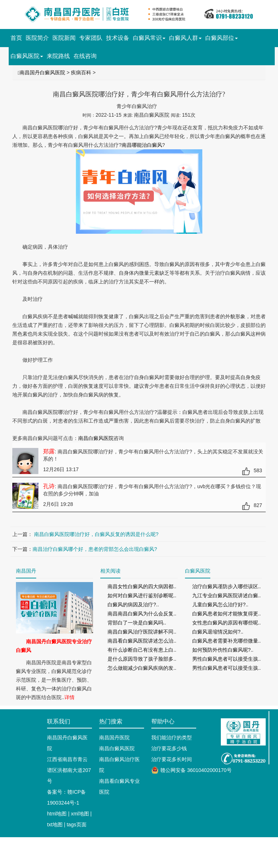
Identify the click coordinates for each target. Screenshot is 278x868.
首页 (16, 38)
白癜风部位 (222, 38)
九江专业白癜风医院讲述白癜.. (227, 595)
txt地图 (55, 825)
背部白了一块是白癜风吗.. (137, 623)
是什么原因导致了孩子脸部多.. (142, 659)
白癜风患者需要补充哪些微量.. (227, 641)
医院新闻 (64, 38)
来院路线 (58, 56)
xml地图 (80, 814)
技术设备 (118, 38)
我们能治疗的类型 (172, 738)
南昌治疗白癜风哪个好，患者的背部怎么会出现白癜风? (95, 549)
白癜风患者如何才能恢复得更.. (227, 614)
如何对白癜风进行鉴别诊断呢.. (142, 595)
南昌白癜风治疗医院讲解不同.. (142, 632)
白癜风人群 (185, 38)
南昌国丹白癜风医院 (42, 72)
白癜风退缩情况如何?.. (218, 632)
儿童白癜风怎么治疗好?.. (220, 605)
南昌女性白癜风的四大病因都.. (142, 586)
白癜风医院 (27, 56)
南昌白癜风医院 (96, 438)
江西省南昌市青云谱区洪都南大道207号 (69, 770)
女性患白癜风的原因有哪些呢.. (227, 623)
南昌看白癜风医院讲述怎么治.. (142, 641)
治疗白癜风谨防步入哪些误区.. (227, 586)
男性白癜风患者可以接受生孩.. (227, 659)
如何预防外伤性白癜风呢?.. (223, 650)
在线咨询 (85, 56)
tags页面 (76, 825)
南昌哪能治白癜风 (142, 145)
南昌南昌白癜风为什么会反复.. (142, 614)
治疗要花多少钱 (169, 748)
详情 (69, 697)
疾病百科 (81, 72)
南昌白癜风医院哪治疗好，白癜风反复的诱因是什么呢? (96, 534)
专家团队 (91, 38)
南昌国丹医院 (114, 738)
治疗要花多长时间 (172, 759)
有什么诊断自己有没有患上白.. (142, 650)
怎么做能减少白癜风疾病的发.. (142, 668)
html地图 (57, 814)
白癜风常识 (149, 38)
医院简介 (37, 38)
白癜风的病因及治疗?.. (133, 605)
